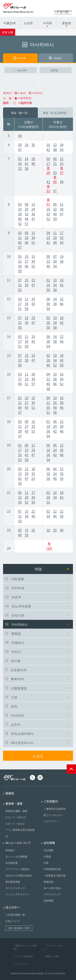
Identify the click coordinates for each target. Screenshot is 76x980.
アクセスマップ (52, 894)
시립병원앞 (37, 688)
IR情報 (47, 857)
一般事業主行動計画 (55, 876)
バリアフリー (51, 821)
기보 (37, 697)
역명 (52, 569)
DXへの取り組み (52, 888)
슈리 (37, 706)
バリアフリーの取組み (18, 869)
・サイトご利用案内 (23, 956)
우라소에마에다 (37, 733)
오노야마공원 (37, 606)
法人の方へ (13, 907)
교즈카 (37, 724)
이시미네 (37, 715)
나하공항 (37, 579)
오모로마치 (37, 670)
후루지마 (37, 679)
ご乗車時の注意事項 (55, 809)
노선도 (28, 23)
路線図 (10, 793)
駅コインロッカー (53, 815)
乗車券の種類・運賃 (16, 811)
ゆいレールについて (18, 843)
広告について (13, 921)
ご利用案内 (51, 801)
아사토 (37, 661)
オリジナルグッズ (15, 888)
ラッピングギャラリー (18, 894)
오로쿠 (37, 597)
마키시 (37, 652)
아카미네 (37, 588)
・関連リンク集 (51, 956)
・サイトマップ (21, 964)
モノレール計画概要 (16, 857)
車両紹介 (10, 850)
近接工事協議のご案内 (19, 928)
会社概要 (48, 850)
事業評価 (48, 882)
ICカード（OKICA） (16, 817)
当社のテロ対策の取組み (19, 876)
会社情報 (49, 843)
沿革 (46, 863)
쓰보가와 (20, 70)
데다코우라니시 (37, 743)
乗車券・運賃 (14, 803)
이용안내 (10, 23)
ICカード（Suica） (16, 824)
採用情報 (48, 901)
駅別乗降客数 (13, 882)
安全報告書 (12, 863)
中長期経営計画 (52, 869)
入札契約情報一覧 (15, 915)
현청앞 (56, 70)
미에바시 (37, 642)
